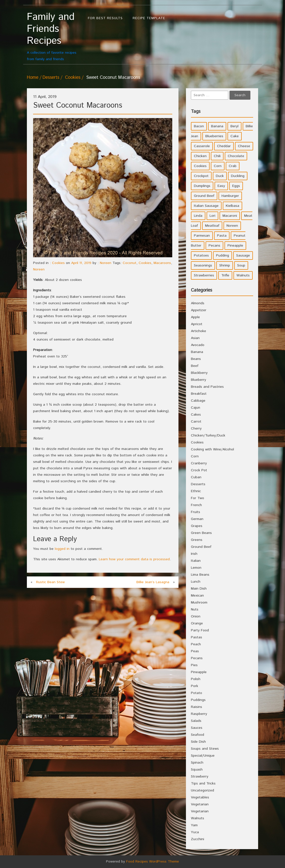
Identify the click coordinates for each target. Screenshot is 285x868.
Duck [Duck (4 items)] (220, 176)
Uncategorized (202, 790)
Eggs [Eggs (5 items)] (236, 186)
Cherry (196, 429)
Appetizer (199, 310)
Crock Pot (199, 470)
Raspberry (199, 714)
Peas (195, 651)
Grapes (197, 526)
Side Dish (198, 742)
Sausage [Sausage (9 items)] (243, 256)
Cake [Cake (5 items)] (235, 136)
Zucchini (198, 839)
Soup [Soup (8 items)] (241, 265)
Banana (197, 352)
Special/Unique (203, 756)
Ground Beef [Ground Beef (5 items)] (204, 196)
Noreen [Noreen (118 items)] (232, 226)
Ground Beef (201, 547)
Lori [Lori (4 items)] (212, 216)
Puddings (198, 700)
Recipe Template (149, 18)
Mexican (197, 596)
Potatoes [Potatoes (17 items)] (201, 256)
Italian (196, 561)
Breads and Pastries (207, 387)
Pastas (197, 637)
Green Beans (201, 533)
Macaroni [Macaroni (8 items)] (230, 216)
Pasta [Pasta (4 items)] (222, 236)
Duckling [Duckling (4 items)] (238, 176)
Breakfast (199, 394)
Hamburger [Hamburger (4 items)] (230, 196)
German (197, 519)
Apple (195, 317)
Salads (196, 721)
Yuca (195, 832)
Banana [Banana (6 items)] (217, 126)
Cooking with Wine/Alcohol (212, 449)
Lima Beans (200, 575)
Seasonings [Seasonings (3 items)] (203, 265)
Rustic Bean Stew (50, 582)
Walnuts (198, 818)
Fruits (196, 512)
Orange (197, 623)
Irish (194, 554)
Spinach (197, 763)
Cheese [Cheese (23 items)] (244, 146)
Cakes (196, 415)
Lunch (196, 582)
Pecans (197, 658)
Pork (195, 686)
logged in (62, 549)
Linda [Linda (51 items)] (198, 216)
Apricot (197, 324)
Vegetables (200, 797)
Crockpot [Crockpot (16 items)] (201, 176)
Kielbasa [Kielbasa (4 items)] (232, 206)
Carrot (196, 422)
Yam (194, 825)
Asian (195, 338)
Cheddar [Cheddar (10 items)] (224, 146)
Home (33, 78)
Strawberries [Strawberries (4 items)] (204, 275)
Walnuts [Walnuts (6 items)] (243, 275)
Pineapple (199, 672)
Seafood (198, 735)
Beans (196, 359)
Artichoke (199, 331)
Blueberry (199, 380)
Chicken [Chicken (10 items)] (200, 156)
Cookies (73, 78)
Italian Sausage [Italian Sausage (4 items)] (206, 206)
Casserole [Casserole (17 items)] (202, 146)
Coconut (130, 263)
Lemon (196, 568)
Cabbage (198, 401)
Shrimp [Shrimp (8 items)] (225, 265)
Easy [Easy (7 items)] (221, 186)
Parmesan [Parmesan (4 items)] (202, 236)
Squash (197, 770)
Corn (195, 456)
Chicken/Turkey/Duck (208, 435)
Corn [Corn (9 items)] (218, 166)
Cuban (196, 477)
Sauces (197, 728)
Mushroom (199, 603)
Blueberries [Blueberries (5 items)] (214, 136)
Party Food (200, 630)
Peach (196, 644)
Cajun (196, 408)
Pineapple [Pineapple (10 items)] (235, 246)
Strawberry (200, 777)
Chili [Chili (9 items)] (217, 156)
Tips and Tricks (203, 783)
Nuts (195, 609)
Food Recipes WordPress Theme (153, 862)
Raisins (197, 707)
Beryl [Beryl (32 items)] (234, 126)
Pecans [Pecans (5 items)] (214, 246)
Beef (195, 366)
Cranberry (199, 463)
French (196, 505)
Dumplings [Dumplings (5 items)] (202, 186)
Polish (196, 679)
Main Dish (199, 589)
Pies (194, 665)
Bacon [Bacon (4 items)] (199, 126)
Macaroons (162, 263)
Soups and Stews (205, 749)
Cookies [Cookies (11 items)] (200, 166)
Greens (197, 540)
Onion (196, 616)
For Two (198, 498)
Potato (197, 693)
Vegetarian (200, 804)
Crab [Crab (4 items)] (233, 166)
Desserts (51, 78)
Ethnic (196, 491)
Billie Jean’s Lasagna (153, 582)
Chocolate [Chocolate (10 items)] (236, 156)
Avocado (198, 345)
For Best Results (105, 18)
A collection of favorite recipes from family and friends (55, 36)
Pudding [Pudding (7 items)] (223, 256)
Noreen (106, 263)
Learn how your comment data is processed (134, 559)
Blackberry (199, 373)
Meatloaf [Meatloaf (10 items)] (212, 226)
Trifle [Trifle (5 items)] (225, 275)
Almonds (198, 303)
